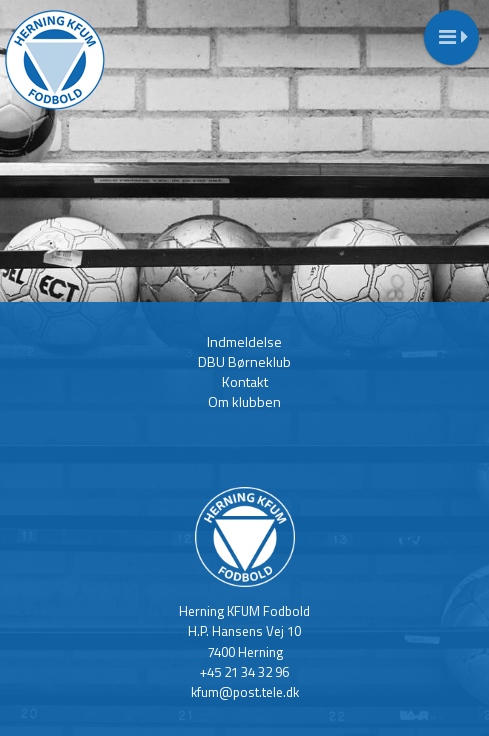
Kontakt (245, 381)
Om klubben (244, 401)
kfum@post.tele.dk (245, 692)
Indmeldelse (244, 341)
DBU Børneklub (244, 361)
